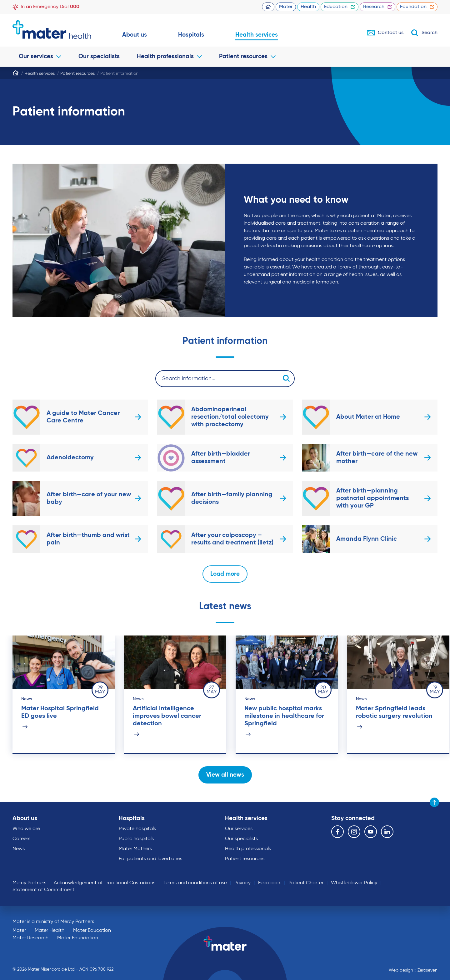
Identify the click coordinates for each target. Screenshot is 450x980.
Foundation (417, 7)
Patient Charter (306, 883)
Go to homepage (52, 29)
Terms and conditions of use (195, 883)
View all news (225, 775)
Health (308, 7)
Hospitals (191, 35)
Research (377, 7)
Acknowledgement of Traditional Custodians (105, 883)
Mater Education (92, 931)
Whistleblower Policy (354, 883)
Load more (225, 574)
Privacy (242, 883)
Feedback (270, 883)
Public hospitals (136, 839)
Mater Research (30, 938)
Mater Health (50, 931)
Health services (257, 35)
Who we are (26, 829)
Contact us (385, 33)
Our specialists (99, 56)
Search (424, 33)
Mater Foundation (78, 938)
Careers (21, 839)
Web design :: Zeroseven (413, 970)
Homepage (268, 7)
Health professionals (169, 56)
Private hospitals (137, 829)
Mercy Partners (29, 883)
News (19, 849)
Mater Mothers (135, 849)
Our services (40, 56)
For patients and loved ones (150, 859)
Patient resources (247, 56)
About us (135, 35)
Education (340, 7)
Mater (286, 7)
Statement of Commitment (43, 890)
